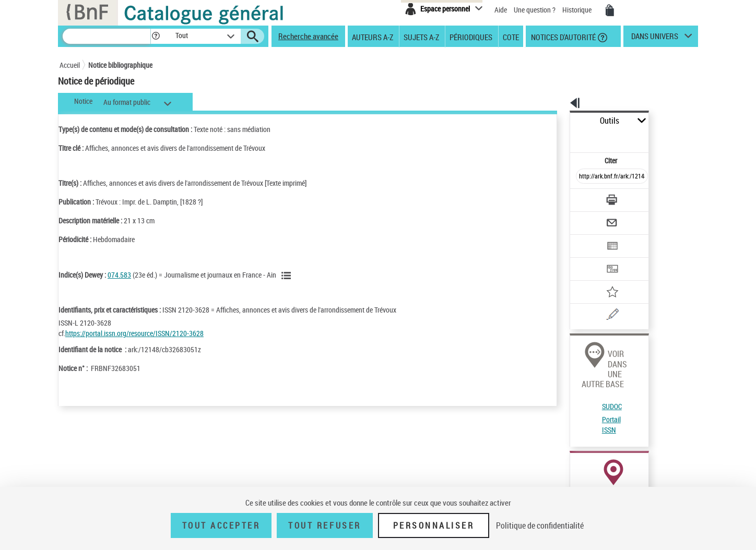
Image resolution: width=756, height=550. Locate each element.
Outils (558, 121)
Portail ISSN (583, 357)
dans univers (655, 39)
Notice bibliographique (120, 65)
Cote (511, 37)
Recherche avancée (308, 36)
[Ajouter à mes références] (589, 258)
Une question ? (535, 10)
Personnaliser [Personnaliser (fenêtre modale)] (434, 525)
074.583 (119, 275)
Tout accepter (221, 525)
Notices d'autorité (563, 37)
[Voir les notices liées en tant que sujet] (288, 276)
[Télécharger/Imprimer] (584, 177)
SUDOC (576, 345)
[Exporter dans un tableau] (590, 218)
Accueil (70, 65)
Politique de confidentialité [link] (540, 525)
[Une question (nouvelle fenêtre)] (603, 279)
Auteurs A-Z (373, 37)
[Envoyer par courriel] (582, 197)
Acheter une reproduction (651, 475)
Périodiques (471, 37)
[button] (156, 36)
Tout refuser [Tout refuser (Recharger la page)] (324, 525)
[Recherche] (107, 36)
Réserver (578, 475)
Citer (566, 137)
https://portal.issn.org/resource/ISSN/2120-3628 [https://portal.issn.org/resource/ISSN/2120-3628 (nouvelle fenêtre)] (134, 333)
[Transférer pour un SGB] (587, 238)
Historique (578, 10)
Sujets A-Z (421, 37)
